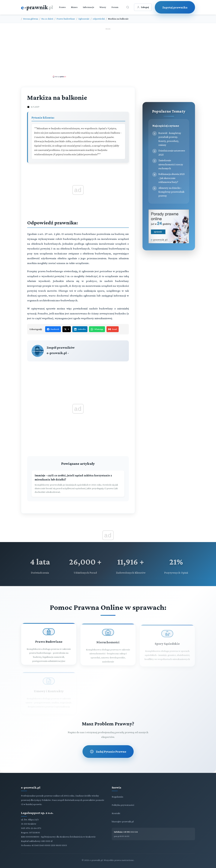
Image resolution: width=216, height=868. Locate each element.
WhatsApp (97, 329)
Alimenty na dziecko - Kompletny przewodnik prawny (171, 192)
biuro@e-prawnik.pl (123, 821)
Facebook (53, 329)
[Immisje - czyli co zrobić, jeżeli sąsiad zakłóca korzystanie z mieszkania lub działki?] (78, 484)
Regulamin (117, 797)
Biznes (74, 7)
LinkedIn (80, 329)
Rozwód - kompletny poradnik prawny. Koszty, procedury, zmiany (170, 139)
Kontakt (116, 813)
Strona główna (31, 19)
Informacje (88, 7)
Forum (115, 7)
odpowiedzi (99, 19)
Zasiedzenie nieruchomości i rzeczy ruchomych (171, 164)
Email (113, 329)
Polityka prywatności (123, 805)
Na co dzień (47, 19)
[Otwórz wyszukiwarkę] (128, 7)
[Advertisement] (108, 53)
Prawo (62, 7)
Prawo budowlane (66, 19)
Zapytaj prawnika (175, 7)
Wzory (103, 7)
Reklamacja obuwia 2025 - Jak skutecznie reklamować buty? (172, 178)
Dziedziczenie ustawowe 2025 (172, 153)
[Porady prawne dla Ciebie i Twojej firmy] (169, 242)
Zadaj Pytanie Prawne (108, 752)
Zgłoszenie (84, 19)
